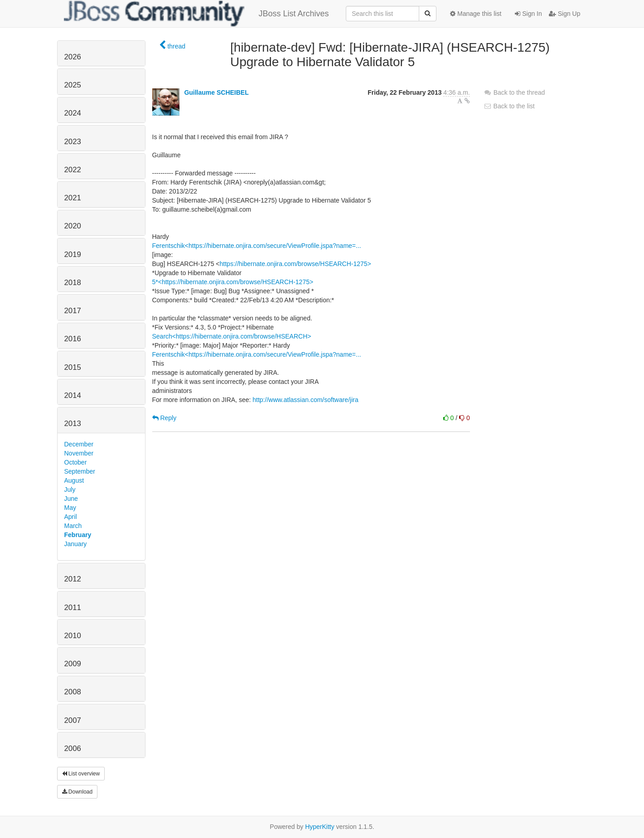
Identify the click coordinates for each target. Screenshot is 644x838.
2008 (73, 692)
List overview (81, 774)
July (70, 489)
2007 (73, 720)
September (80, 471)
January (76, 544)
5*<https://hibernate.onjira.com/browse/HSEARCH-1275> (233, 282)
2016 (73, 339)
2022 (73, 170)
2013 (73, 424)
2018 (73, 283)
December (79, 444)
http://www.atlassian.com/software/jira (305, 400)
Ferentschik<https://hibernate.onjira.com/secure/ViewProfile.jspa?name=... (257, 246)
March (73, 526)
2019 (73, 254)
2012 (73, 579)
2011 (73, 608)
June (71, 499)
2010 (73, 636)
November (79, 453)
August (74, 480)
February (78, 535)
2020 (73, 226)
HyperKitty (320, 827)
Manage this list (476, 14)
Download (77, 792)
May (70, 508)
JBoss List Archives (196, 14)
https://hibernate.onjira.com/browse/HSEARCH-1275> (295, 264)
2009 (73, 664)
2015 (73, 367)
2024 (73, 113)
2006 (73, 748)
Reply (165, 418)
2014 (73, 395)
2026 (73, 57)
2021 (73, 198)
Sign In (528, 14)
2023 (73, 142)
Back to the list (509, 106)
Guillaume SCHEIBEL (216, 92)
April (71, 517)
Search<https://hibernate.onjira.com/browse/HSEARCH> (232, 336)
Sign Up (565, 14)
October (76, 462)
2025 (73, 85)
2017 (73, 311)
